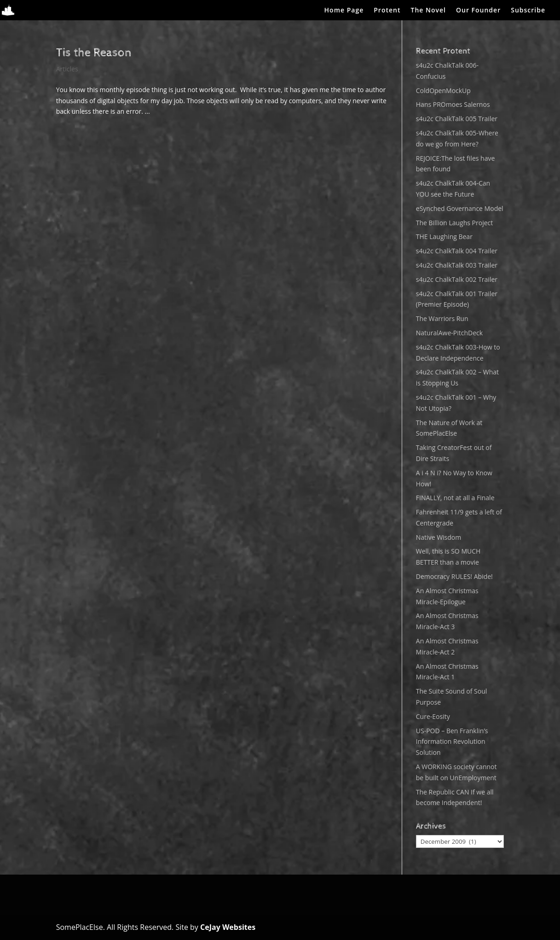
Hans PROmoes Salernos (453, 104)
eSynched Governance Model (460, 208)
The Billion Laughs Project (454, 223)
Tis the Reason (94, 53)
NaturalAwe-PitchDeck (449, 333)
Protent (387, 11)
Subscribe (528, 11)
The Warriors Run (442, 318)
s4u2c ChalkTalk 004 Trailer (457, 251)
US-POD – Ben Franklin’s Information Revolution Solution (452, 742)
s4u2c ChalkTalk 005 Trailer (457, 119)
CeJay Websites (228, 927)
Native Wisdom (439, 537)
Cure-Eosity (433, 716)
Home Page (344, 11)
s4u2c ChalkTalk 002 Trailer (457, 279)
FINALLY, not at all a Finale (455, 498)
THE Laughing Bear (444, 236)
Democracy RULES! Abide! (454, 576)
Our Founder (478, 11)
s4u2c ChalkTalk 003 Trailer (457, 265)
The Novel (428, 11)
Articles (67, 69)
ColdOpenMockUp (443, 90)
